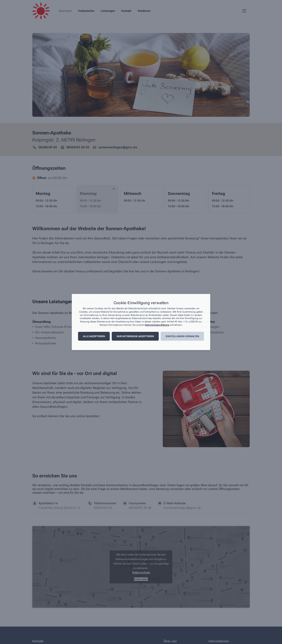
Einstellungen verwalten (182, 336)
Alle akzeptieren (94, 336)
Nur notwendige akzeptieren (135, 336)
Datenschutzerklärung (157, 325)
